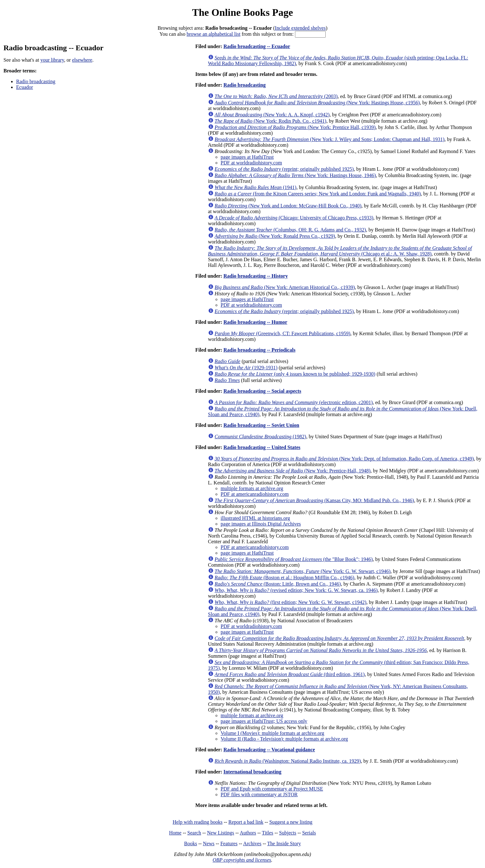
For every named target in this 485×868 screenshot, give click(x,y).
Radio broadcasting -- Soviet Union (261, 425)
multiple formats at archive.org (252, 488)
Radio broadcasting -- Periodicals (260, 350)
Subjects (288, 833)
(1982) (261, 437)
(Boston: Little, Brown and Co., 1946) (278, 584)
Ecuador (25, 87)
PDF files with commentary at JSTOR (259, 794)
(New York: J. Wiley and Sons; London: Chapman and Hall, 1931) (330, 139)
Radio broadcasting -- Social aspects (262, 391)
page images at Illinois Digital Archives (261, 524)
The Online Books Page (242, 12)
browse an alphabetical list (213, 34)
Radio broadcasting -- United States (262, 447)
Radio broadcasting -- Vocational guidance (269, 750)
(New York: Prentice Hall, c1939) (295, 127)
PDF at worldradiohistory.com (251, 163)
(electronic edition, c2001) (294, 402)
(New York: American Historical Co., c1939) (285, 287)
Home (175, 833)
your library (52, 60)
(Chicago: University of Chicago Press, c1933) (294, 218)
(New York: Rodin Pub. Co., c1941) (270, 121)
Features (229, 843)
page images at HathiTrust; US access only (264, 721)
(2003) (276, 96)
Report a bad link (246, 822)
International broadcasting (252, 772)
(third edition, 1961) (290, 674)
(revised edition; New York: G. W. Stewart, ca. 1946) (296, 590)
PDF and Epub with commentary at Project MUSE (272, 789)
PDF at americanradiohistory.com (255, 494)
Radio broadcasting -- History (256, 276)
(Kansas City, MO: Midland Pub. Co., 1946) (314, 500)
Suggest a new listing (291, 822)
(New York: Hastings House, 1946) (295, 175)
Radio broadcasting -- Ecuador (257, 46)
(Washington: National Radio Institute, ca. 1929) (288, 761)
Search (194, 833)
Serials (309, 833)
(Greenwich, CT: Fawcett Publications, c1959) (282, 333)
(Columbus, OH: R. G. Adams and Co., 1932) (290, 230)
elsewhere (82, 60)
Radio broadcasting (36, 81)
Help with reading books (198, 822)
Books (190, 843)
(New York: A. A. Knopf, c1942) (272, 115)
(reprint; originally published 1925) (284, 169)
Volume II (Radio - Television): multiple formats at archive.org (284, 739)
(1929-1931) (246, 368)
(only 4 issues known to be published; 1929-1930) (295, 374)
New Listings (221, 833)
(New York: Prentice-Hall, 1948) (293, 471)
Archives (252, 843)
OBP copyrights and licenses (242, 860)
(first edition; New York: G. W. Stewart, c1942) (291, 602)
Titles (267, 833)
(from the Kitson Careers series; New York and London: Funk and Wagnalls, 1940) (318, 194)
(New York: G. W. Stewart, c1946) (303, 571)
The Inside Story (284, 843)
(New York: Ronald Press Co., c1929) (275, 236)
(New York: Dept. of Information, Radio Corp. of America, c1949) (344, 459)
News (209, 843)
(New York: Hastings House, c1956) (317, 103)
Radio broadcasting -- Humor (255, 322)
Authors (248, 833)
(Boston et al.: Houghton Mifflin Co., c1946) (285, 578)
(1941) (256, 187)
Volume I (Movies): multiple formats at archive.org (273, 733)
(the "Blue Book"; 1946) (294, 559)
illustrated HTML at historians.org (255, 518)
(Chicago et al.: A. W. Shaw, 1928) (340, 251)
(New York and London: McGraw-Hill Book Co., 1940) (288, 206)
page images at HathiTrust (247, 157)
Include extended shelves (300, 28)
